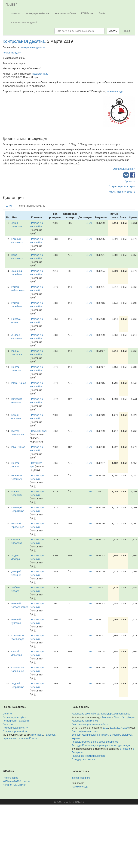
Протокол (130, 181)
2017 (119, 728)
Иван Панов (18, 447)
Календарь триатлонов (85, 721)
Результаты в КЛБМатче (122, 192)
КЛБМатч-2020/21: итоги (16, 781)
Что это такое (10, 778)
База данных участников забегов (91, 724)
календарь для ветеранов (115, 714)
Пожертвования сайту (15, 728)
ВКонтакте (37, 735)
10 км (9, 206)
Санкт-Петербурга (124, 717)
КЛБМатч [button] (87, 13)
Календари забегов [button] (37, 13)
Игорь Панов (19, 383)
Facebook (50, 735)
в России (125, 749)
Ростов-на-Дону (12, 53)
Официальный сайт (124, 169)
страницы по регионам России (20, 738)
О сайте (7, 714)
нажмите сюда (115, 91)
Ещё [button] (102, 13)
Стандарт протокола (83, 759)
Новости (16, 13)
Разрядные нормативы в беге (89, 756)
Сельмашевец (39, 431)
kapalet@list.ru (40, 74)
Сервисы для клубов (15, 717)
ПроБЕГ (11, 5)
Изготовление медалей (24, 22)
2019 (105, 728)
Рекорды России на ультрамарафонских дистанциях (102, 745)
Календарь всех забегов (86, 714)
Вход (127, 31)
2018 (112, 728)
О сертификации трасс (85, 731)
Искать (113, 31)
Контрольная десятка (24, 41)
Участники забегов (65, 13)
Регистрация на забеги (16, 721)
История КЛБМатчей (14, 785)
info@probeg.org (81, 778)
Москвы (107, 717)
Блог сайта (9, 724)
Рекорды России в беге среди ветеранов (95, 742)
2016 (126, 728)
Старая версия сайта (15, 731)
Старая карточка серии (122, 186)
